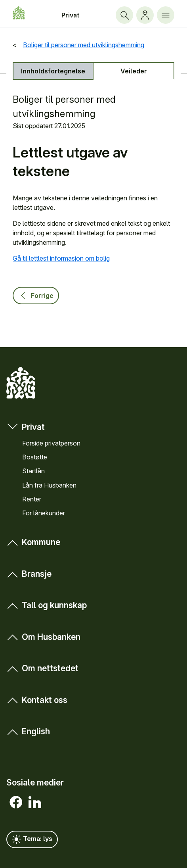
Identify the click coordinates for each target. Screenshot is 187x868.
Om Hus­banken (43, 637)
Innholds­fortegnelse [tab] (53, 71)
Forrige (36, 296)
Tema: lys (32, 839)
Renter (32, 499)
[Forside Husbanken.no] (19, 13)
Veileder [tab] (134, 71)
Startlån (33, 471)
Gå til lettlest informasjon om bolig (61, 258)
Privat (70, 15)
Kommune (33, 542)
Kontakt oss (37, 700)
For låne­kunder (44, 513)
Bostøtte (35, 457)
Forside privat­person (51, 443)
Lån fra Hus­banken (49, 485)
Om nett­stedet (42, 668)
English (28, 731)
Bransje (29, 574)
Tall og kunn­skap (47, 605)
